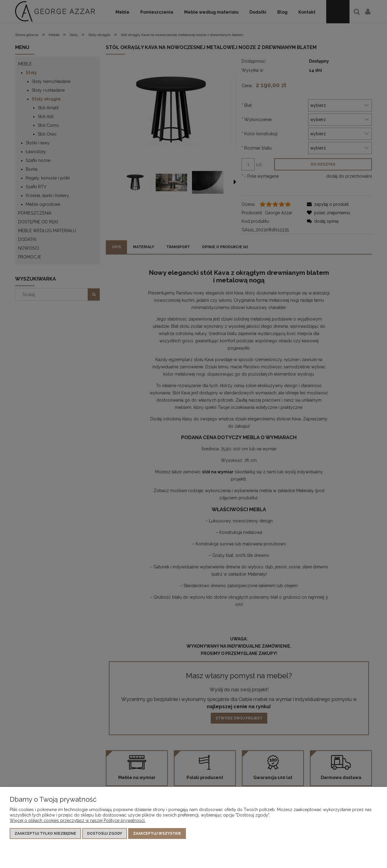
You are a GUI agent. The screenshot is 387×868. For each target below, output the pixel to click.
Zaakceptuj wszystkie (157, 833)
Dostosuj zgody (105, 833)
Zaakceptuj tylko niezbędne (45, 833)
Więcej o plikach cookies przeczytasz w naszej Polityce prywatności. (78, 820)
